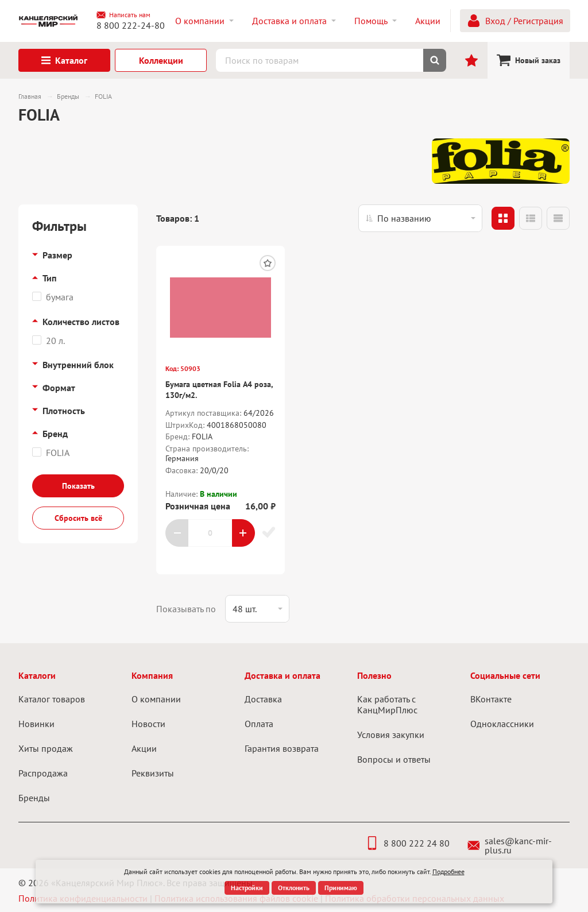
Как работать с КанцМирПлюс (387, 704)
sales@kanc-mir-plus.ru (510, 845)
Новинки (36, 724)
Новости (148, 724)
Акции (144, 748)
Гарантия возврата (282, 748)
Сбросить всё (78, 518)
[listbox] (420, 218)
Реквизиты (153, 773)
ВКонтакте (491, 699)
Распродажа (43, 773)
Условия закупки (391, 735)
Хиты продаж (46, 748)
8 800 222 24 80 (407, 843)
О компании (156, 699)
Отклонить (294, 888)
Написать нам (123, 15)
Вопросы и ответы (394, 759)
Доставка (263, 699)
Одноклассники (502, 724)
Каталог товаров (52, 699)
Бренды (34, 798)
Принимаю (341, 888)
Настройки (247, 888)
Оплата (259, 724)
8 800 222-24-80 (131, 25)
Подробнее (448, 872)
